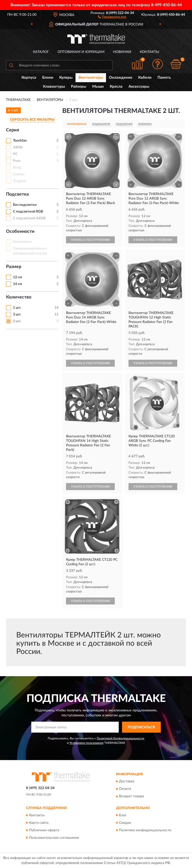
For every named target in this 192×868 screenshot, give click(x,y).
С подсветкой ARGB (29, 218)
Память (164, 78)
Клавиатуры (54, 87)
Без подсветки (25, 205)
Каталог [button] (41, 52)
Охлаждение (121, 78)
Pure (17, 161)
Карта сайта (39, 823)
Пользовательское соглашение (54, 838)
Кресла (116, 87)
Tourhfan (20, 141)
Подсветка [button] (17, 194)
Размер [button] (14, 267)
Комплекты (22, 242)
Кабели (145, 78)
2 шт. (17, 321)
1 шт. (17, 308)
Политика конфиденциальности (145, 830)
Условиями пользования (86, 743)
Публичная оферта (44, 830)
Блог (123, 815)
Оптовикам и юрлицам (81, 52)
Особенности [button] (20, 232)
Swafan (19, 174)
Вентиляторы (91, 78)
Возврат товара (131, 797)
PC (15, 154)
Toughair (20, 181)
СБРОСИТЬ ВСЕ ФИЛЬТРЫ (32, 120)
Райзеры (79, 87)
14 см (17, 284)
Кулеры (66, 78)
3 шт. (17, 314)
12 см (17, 277)
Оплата (125, 789)
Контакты (149, 52)
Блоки (48, 78)
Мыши (98, 87)
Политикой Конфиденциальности (120, 738)
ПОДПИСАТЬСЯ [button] (141, 727)
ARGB (18, 147)
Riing (17, 168)
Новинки (122, 52)
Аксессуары (139, 87)
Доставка (127, 782)
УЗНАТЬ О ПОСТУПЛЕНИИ (90, 240)
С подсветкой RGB (28, 212)
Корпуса (29, 78)
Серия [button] (12, 130)
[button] (112, 16)
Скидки (125, 823)
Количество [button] (19, 297)
